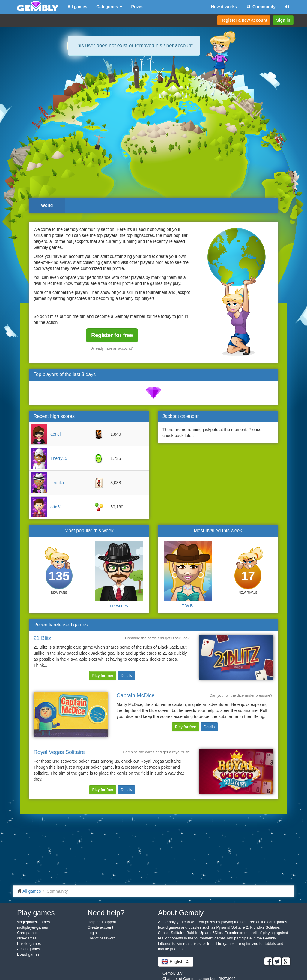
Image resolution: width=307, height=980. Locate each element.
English (176, 962)
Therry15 (59, 458)
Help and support (102, 922)
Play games (36, 913)
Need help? (106, 913)
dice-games (27, 938)
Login (92, 933)
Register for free (112, 335)
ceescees (119, 606)
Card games (27, 933)
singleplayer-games (33, 922)
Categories (109, 7)
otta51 (56, 507)
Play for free (103, 676)
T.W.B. (188, 606)
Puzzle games (29, 944)
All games (77, 7)
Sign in (283, 20)
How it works (224, 7)
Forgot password (102, 938)
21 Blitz (42, 638)
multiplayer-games (33, 927)
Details (126, 676)
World (47, 205)
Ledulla (57, 483)
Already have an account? (112, 348)
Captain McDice (136, 695)
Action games (28, 949)
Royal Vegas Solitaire (59, 752)
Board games (28, 954)
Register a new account (244, 20)
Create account (100, 927)
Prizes (137, 7)
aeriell (56, 434)
